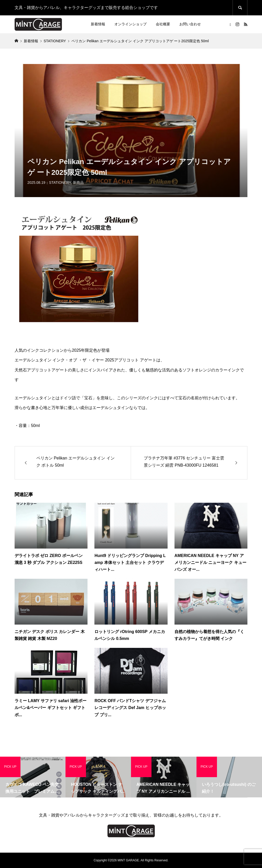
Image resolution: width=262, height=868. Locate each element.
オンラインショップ (130, 24)
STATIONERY (60, 183)
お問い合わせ (190, 24)
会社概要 (163, 24)
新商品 (78, 183)
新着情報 (98, 24)
